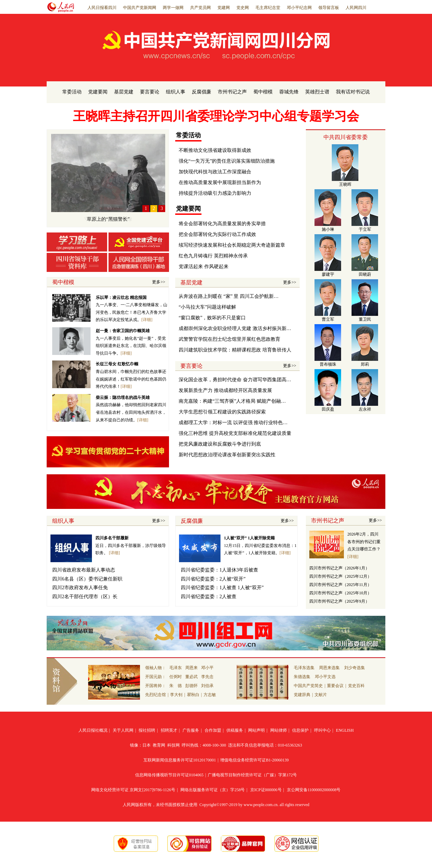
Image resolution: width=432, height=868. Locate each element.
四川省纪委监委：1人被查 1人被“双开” (222, 588)
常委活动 (72, 92)
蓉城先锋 (289, 92)
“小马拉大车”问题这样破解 (207, 307)
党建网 (224, 8)
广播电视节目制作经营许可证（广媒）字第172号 (252, 775)
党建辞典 (302, 695)
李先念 (207, 677)
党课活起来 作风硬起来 (204, 267)
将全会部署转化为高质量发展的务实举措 (222, 224)
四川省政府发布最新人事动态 (84, 570)
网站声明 (256, 730)
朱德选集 (302, 677)
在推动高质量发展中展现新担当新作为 (220, 182)
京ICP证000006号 (266, 790)
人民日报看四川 (102, 8)
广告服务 (191, 730)
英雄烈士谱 (317, 92)
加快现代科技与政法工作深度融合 (215, 172)
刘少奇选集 (355, 668)
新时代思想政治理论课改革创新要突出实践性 (227, 455)
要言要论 (150, 92)
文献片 (321, 695)
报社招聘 (147, 730)
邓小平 (207, 668)
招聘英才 (169, 730)
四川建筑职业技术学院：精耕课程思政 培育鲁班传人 (235, 350)
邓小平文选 (325, 677)
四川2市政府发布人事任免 (80, 588)
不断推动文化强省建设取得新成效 (215, 150)
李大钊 (176, 695)
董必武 (191, 677)
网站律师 (279, 730)
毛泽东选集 (304, 668)
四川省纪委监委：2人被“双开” (213, 579)
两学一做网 (173, 8)
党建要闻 (98, 92)
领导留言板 (329, 8)
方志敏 (210, 695)
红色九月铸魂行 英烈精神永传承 (213, 256)
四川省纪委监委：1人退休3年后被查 (219, 570)
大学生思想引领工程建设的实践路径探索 (222, 412)
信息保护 (300, 730)
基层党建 (124, 92)
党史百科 (356, 686)
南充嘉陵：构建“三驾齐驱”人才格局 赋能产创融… (232, 401)
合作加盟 (213, 730)
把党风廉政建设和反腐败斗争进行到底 (220, 444)
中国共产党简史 (308, 686)
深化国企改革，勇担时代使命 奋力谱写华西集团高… (235, 380)
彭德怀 (191, 686)
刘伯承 (207, 686)
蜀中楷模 (263, 92)
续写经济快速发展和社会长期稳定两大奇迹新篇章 (232, 245)
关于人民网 (123, 730)
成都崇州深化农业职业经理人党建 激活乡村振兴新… (235, 328)
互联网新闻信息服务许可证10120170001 (180, 760)
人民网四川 (356, 8)
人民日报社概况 (93, 730)
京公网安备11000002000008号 (314, 790)
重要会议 (335, 686)
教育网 (159, 745)
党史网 (243, 8)
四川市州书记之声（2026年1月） (339, 568)
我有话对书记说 (353, 92)
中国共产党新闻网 (140, 8)
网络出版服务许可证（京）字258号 (213, 790)
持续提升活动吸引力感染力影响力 (215, 193)
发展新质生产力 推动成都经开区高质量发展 (225, 390)
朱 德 (176, 686)
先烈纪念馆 (156, 695)
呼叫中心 (322, 730)
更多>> (159, 282)
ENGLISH (345, 730)
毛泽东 (176, 668)
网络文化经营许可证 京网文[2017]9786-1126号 (133, 790)
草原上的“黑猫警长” (108, 219)
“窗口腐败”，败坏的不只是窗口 (212, 318)
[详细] (147, 320)
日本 (147, 745)
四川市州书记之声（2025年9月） (339, 601)
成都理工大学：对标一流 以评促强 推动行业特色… (233, 423)
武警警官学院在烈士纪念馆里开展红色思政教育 (229, 339)
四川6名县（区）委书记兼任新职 (87, 579)
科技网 (173, 745)
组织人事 (176, 92)
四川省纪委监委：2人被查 (209, 597)
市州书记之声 (232, 92)
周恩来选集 (329, 668)
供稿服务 (235, 730)
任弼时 (176, 677)
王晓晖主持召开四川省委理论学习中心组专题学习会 (216, 116)
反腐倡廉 (201, 92)
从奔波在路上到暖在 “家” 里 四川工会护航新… (229, 296)
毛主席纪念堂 (268, 8)
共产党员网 (200, 8)
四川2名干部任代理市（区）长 (85, 597)
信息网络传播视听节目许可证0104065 (169, 775)
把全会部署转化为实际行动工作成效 (217, 234)
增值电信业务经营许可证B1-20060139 (254, 760)
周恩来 (191, 668)
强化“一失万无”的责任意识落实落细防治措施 (227, 161)
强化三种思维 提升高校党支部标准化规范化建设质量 (235, 433)
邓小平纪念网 (299, 8)
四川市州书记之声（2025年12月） (340, 576)
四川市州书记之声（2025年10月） (340, 593)
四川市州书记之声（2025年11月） (340, 585)
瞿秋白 (193, 695)
